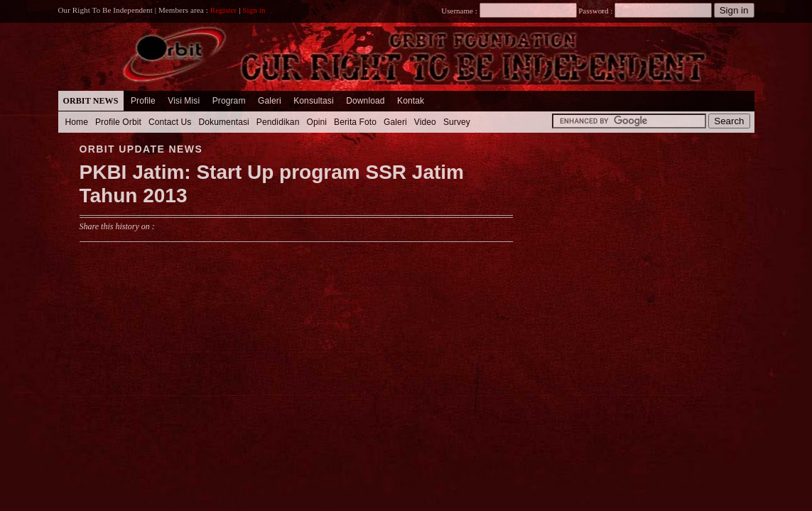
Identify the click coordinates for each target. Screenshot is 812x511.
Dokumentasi (223, 122)
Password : (596, 11)
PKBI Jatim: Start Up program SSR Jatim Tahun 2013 (272, 184)
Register (224, 10)
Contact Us (170, 122)
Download (365, 101)
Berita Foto (355, 122)
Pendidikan (278, 122)
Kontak (411, 101)
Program (229, 101)
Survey (457, 122)
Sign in (254, 10)
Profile (143, 101)
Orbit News (91, 101)
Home (77, 122)
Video (425, 122)
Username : (509, 11)
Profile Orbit (118, 122)
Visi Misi (184, 101)
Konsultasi (314, 101)
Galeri (270, 101)
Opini (316, 122)
